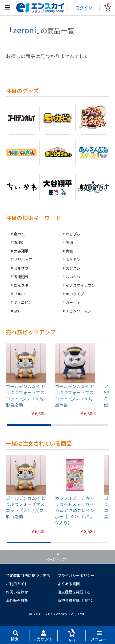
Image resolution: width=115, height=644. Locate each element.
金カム (19, 234)
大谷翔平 (21, 251)
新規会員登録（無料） (76, 600)
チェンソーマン (79, 311)
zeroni (25, 30)
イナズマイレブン (80, 285)
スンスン (73, 268)
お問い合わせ (17, 592)
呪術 (69, 242)
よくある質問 (69, 584)
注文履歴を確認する (74, 592)
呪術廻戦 (21, 277)
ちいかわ (73, 277)
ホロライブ (75, 294)
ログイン (84, 8)
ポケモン (73, 259)
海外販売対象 (17, 600)
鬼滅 (69, 251)
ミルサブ (21, 268)
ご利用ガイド (17, 584)
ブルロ (19, 294)
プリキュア (23, 259)
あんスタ (21, 285)
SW (17, 311)
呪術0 (19, 242)
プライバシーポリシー (76, 575)
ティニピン (23, 302)
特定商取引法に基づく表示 (28, 575)
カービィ (73, 302)
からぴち (73, 234)
